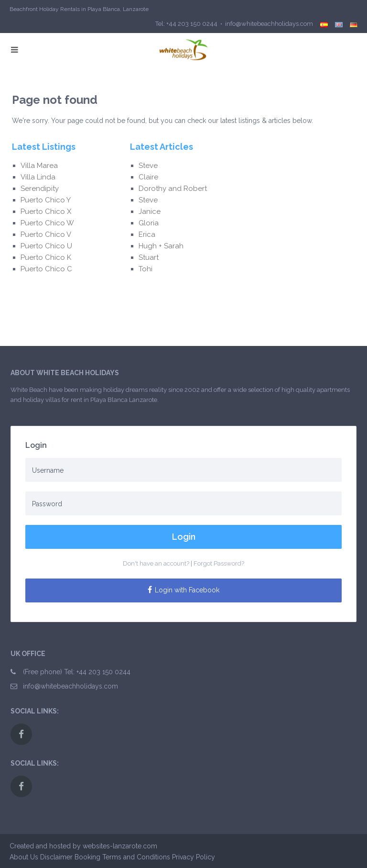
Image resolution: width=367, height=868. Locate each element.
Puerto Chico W (47, 223)
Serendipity (40, 189)
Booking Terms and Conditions (122, 857)
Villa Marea (39, 166)
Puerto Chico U (46, 246)
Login (184, 537)
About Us (24, 857)
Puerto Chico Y (46, 200)
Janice (150, 211)
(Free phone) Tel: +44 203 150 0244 (77, 672)
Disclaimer (56, 857)
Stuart (149, 257)
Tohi (146, 269)
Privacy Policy (194, 857)
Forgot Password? (219, 563)
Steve (149, 166)
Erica (149, 234)
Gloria (150, 223)
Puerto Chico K (46, 257)
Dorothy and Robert (173, 189)
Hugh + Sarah (161, 246)
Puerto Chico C (46, 269)
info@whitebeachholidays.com (70, 686)
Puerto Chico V (46, 234)
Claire (148, 177)
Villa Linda (38, 177)
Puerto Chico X (46, 211)
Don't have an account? (156, 563)
